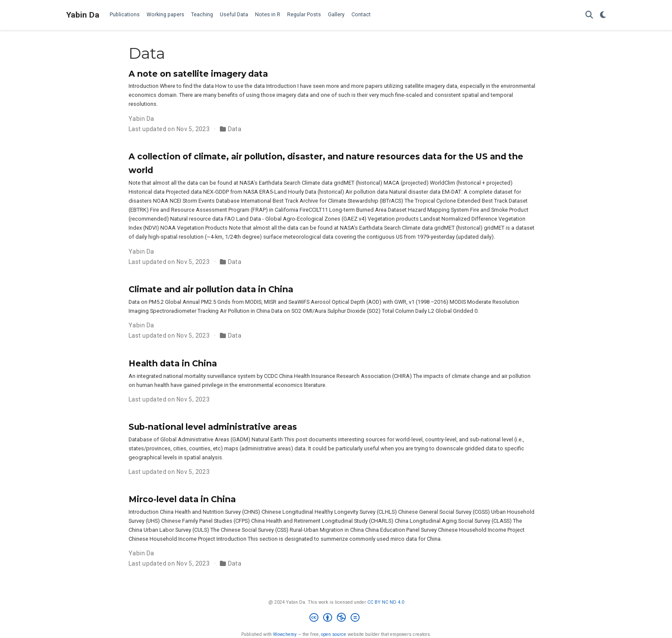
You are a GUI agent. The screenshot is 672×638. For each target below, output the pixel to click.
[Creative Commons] (336, 619)
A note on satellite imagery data (198, 74)
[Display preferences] (603, 15)
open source (334, 634)
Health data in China (173, 363)
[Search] (589, 15)
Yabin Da (83, 15)
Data (235, 129)
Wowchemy (285, 634)
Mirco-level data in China (182, 499)
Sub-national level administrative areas (213, 427)
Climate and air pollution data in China (211, 289)
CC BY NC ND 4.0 (386, 602)
